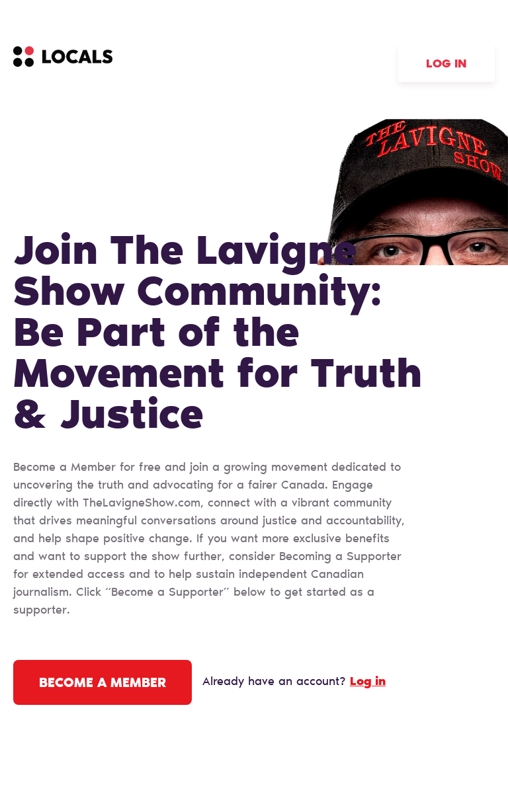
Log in (446, 65)
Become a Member (103, 684)
